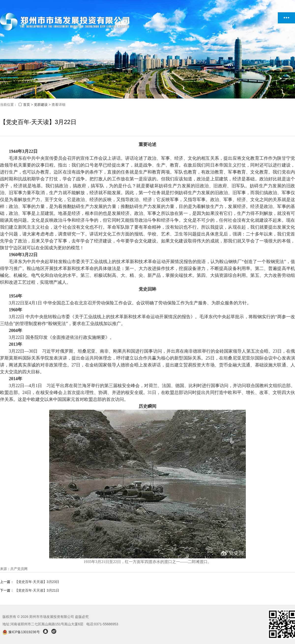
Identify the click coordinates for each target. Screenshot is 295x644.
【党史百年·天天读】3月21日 (37, 590)
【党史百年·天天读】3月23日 (37, 582)
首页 (24, 105)
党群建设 (41, 105)
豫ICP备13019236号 (22, 632)
